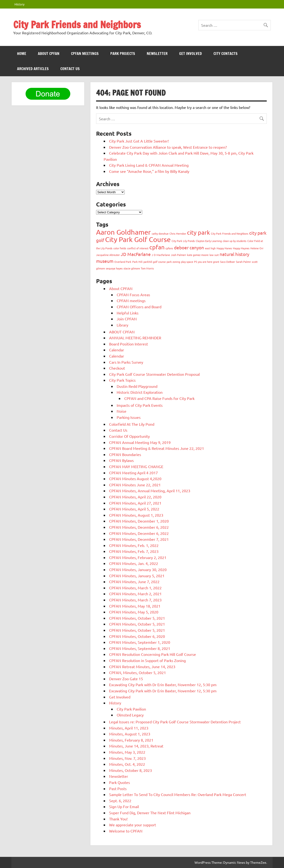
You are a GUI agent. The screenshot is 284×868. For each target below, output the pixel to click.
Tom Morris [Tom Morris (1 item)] (147, 268)
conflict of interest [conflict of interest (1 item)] (138, 248)
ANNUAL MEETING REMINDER (135, 338)
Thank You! (118, 819)
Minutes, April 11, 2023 (129, 728)
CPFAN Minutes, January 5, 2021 (137, 576)
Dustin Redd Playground (137, 386)
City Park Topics (122, 380)
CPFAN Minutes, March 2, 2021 (135, 594)
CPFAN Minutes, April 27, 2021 (135, 503)
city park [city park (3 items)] (198, 232)
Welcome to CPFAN (126, 831)
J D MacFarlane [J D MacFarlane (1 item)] (161, 255)
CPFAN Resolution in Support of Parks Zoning (147, 660)
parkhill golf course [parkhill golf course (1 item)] (155, 262)
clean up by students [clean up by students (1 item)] (235, 241)
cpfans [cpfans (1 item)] (169, 248)
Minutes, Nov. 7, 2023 (127, 758)
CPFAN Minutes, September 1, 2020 (140, 642)
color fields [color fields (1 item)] (120, 248)
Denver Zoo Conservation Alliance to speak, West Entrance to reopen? (168, 147)
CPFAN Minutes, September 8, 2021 (140, 648)
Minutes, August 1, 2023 (130, 734)
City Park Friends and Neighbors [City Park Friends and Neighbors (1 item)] (230, 233)
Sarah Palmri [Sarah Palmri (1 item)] (243, 262)
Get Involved (191, 54)
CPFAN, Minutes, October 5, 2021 (138, 672)
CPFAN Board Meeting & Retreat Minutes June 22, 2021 (157, 448)
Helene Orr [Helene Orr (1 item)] (257, 248)
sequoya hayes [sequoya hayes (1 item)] (114, 268)
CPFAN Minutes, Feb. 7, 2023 (134, 551)
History (19, 4)
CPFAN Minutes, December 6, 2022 (139, 527)
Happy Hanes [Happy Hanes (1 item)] (224, 248)
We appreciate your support (133, 825)
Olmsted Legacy (130, 715)
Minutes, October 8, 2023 (131, 770)
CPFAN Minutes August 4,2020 (135, 479)
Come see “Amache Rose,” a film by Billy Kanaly (149, 171)
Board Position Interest (129, 344)
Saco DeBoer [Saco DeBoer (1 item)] (228, 262)
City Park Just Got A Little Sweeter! (139, 141)
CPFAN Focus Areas (133, 295)
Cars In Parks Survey (126, 362)
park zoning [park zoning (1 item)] (173, 262)
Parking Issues (129, 417)
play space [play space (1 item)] (187, 262)
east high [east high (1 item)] (210, 248)
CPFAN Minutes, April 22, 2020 (135, 497)
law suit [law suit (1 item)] (214, 255)
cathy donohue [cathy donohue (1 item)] (160, 233)
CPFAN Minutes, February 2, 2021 (138, 557)
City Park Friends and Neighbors (77, 25)
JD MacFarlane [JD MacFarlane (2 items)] (136, 254)
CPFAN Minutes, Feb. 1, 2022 (134, 545)
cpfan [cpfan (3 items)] (157, 247)
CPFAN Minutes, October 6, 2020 (137, 636)
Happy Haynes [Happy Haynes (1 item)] (241, 248)
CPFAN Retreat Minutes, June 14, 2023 (142, 667)
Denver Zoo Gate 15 (126, 679)
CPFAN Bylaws (121, 460)
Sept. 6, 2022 (120, 801)
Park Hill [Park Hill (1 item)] (137, 262)
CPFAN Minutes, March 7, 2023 (135, 600)
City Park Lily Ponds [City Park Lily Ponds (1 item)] (183, 241)
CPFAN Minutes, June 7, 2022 (134, 582)
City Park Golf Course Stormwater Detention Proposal (154, 374)
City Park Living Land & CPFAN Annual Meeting (149, 165)
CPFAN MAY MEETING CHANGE (136, 466)
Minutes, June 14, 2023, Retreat (136, 746)
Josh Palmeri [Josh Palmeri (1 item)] (178, 255)
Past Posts (118, 788)
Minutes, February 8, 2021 (131, 740)
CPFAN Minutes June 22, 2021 (135, 485)
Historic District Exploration (140, 392)
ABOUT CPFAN (49, 54)
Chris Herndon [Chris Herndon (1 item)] (178, 233)
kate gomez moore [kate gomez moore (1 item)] (198, 255)
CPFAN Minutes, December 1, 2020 (139, 521)
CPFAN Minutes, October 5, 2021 (137, 618)
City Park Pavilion (131, 709)
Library (122, 325)
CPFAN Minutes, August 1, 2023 (136, 515)
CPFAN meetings (85, 54)
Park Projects (123, 54)
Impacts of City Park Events (140, 405)
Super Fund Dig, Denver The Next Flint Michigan (150, 813)
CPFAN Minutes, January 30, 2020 (138, 569)
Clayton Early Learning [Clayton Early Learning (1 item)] (209, 241)
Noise (122, 411)
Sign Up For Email (124, 806)
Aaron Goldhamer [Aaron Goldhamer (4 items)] (123, 232)
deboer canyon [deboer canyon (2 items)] (189, 247)
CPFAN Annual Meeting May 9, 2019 (140, 442)
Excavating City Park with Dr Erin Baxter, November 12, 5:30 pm (163, 685)
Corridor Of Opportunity (129, 436)
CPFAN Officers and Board (139, 307)
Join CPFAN (127, 319)
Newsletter (157, 54)
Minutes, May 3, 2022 (127, 752)
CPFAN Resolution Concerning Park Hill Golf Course (153, 654)
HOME (22, 54)
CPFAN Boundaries (125, 454)
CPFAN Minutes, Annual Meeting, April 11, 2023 (150, 491)
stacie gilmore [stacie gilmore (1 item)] (132, 268)
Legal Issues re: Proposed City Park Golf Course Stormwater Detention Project (175, 722)
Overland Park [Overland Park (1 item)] (123, 262)
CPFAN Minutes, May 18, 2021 (135, 606)
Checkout (117, 368)
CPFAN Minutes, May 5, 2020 (134, 612)
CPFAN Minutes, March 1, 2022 (135, 588)
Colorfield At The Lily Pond (132, 424)
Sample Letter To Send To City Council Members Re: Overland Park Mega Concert (178, 794)
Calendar (117, 350)
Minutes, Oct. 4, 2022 (127, 764)
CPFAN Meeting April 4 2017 (133, 473)
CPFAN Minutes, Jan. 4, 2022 (134, 563)
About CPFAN (121, 288)
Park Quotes (120, 782)
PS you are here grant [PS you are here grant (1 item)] (207, 262)
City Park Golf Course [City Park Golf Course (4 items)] (138, 239)
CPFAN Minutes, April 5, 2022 (134, 509)
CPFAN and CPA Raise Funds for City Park (159, 398)
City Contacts (226, 54)
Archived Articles (33, 69)
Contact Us (70, 69)
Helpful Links (128, 313)
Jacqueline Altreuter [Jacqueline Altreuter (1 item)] (108, 255)
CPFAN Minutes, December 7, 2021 (139, 539)
